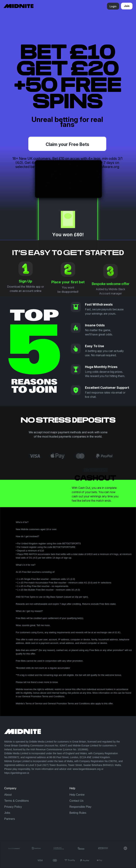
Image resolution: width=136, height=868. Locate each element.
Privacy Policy (13, 807)
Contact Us (76, 801)
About (8, 795)
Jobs (7, 813)
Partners (10, 819)
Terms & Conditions (17, 801)
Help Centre (77, 795)
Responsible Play (80, 807)
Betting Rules (78, 813)
